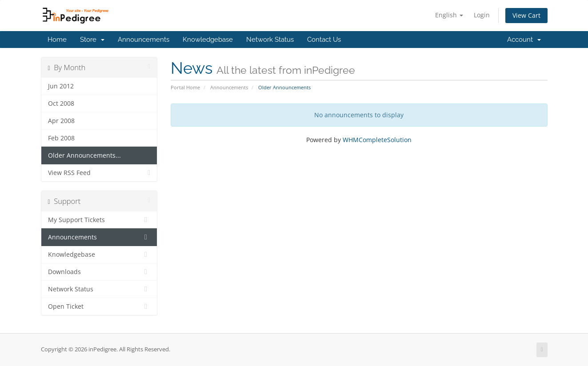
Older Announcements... (84, 155)
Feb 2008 (61, 138)
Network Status (270, 40)
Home (57, 40)
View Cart (526, 15)
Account (524, 40)
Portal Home (185, 87)
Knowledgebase (208, 40)
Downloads (99, 272)
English (449, 15)
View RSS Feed (99, 173)
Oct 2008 (61, 103)
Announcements (144, 40)
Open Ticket (99, 306)
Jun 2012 (61, 86)
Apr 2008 (61, 121)
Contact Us (324, 40)
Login (482, 15)
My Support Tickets (99, 220)
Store (92, 40)
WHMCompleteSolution (377, 140)
